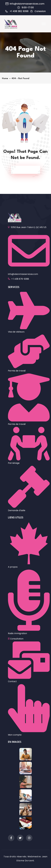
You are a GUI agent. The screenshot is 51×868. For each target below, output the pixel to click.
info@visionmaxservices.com (27, 4)
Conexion (40, 11)
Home (6, 78)
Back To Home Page (24, 170)
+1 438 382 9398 (19, 11)
